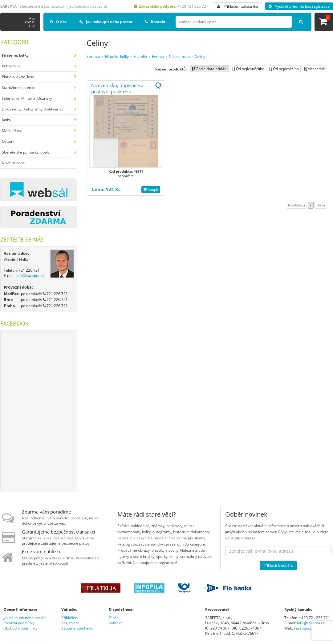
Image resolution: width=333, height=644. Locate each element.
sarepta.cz (303, 628)
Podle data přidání (209, 69)
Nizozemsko (179, 56)
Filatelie (140, 56)
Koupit (151, 189)
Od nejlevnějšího (248, 69)
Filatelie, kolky (117, 56)
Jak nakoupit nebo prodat (106, 22)
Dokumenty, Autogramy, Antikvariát (32, 109)
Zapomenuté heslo (77, 628)
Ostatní (8, 141)
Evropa (158, 56)
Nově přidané (13, 163)
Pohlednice (11, 66)
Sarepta (93, 56)
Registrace (70, 623)
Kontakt (155, 22)
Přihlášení (70, 618)
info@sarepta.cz (30, 276)
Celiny (200, 56)
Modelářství (12, 131)
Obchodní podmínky (20, 628)
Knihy (6, 120)
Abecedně (314, 69)
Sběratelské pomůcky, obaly (26, 152)
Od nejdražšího (284, 69)
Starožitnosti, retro (18, 88)
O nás (58, 22)
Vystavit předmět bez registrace (299, 6)
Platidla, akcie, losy (18, 77)
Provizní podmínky (19, 623)
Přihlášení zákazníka (238, 6)
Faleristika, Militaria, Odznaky (27, 98)
